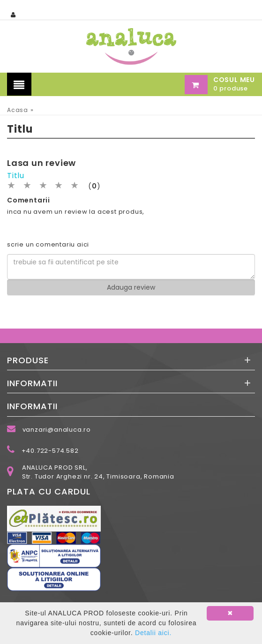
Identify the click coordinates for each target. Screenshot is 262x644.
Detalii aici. (153, 633)
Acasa (18, 110)
